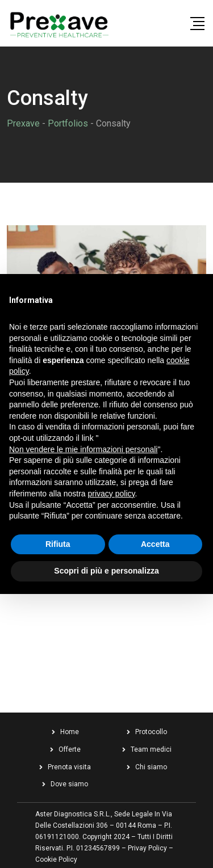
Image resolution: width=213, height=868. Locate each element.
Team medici (151, 749)
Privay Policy (147, 848)
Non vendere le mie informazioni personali (83, 449)
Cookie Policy (56, 859)
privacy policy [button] (112, 494)
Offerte (70, 749)
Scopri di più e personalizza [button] (106, 571)
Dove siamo (69, 784)
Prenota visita (69, 767)
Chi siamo (151, 767)
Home (70, 732)
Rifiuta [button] (58, 544)
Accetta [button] (155, 544)
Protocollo (151, 732)
